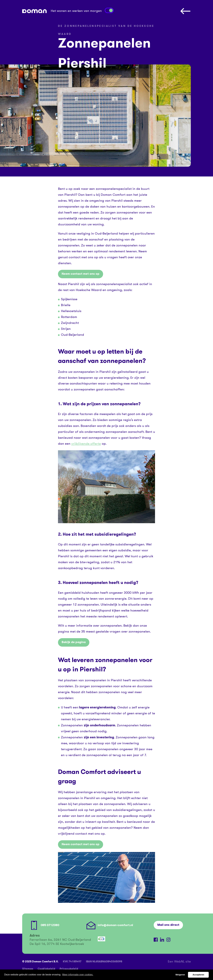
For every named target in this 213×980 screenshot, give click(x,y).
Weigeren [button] (180, 975)
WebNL (179, 962)
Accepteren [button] (198, 975)
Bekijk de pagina (74, 642)
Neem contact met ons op (81, 274)
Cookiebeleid (46, 969)
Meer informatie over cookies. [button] (78, 975)
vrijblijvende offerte (86, 444)
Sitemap (28, 969)
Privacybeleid (69, 969)
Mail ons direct (168, 925)
